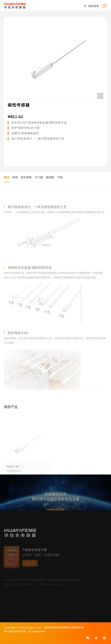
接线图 (50, 177)
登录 (96, 6)
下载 (60, 177)
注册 (90, 6)
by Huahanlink (35, 631)
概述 (7, 177)
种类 (15, 177)
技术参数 (26, 177)
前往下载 (30, 568)
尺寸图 (39, 177)
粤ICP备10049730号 (15, 631)
